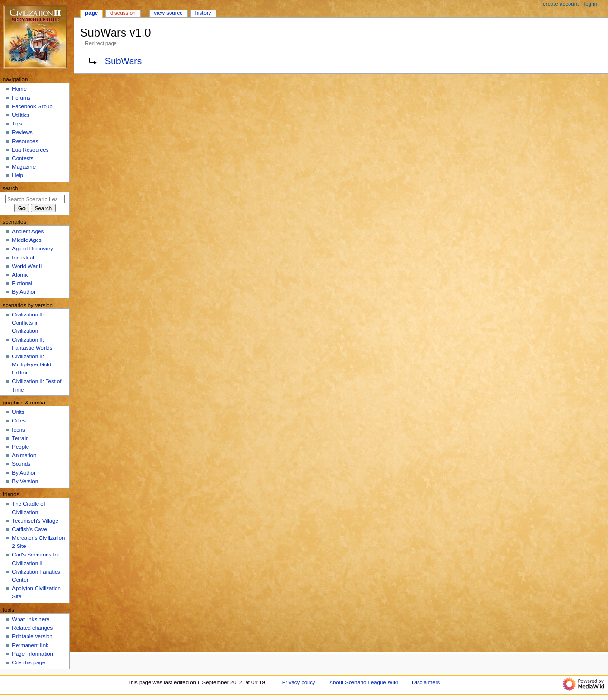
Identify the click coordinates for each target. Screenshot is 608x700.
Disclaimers (426, 682)
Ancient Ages (28, 231)
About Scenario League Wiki (363, 682)
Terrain (20, 438)
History (203, 13)
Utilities (21, 115)
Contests (23, 158)
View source (168, 13)
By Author (24, 292)
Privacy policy (299, 682)
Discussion (123, 13)
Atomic (20, 275)
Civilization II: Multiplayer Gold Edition (32, 364)
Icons (18, 430)
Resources (25, 141)
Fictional (22, 283)
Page (91, 13)
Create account (561, 4)
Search (10, 188)
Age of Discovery (33, 249)
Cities (19, 421)
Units (18, 412)
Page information (33, 654)
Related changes (32, 628)
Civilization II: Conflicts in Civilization (28, 323)
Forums (21, 98)
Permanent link (30, 645)
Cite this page (28, 662)
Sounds (21, 464)
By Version (25, 481)
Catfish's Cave (29, 529)
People (20, 447)
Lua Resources (30, 150)
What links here (31, 619)
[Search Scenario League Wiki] (35, 199)
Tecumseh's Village (35, 521)
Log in (591, 4)
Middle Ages (27, 240)
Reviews (22, 132)
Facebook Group (32, 106)
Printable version (32, 636)
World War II (27, 266)
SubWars (123, 61)
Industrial (23, 258)
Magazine (24, 167)
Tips (17, 124)
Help (18, 175)
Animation (24, 455)
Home (19, 89)
